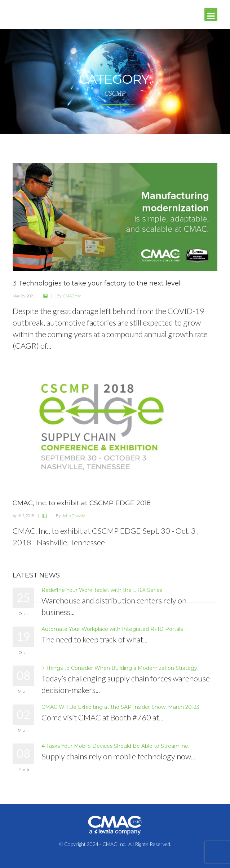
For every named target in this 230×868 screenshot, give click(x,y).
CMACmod (72, 296)
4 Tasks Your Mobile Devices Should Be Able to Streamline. (115, 746)
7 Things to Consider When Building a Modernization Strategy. (120, 668)
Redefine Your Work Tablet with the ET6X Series (102, 590)
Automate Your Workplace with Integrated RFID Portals (112, 629)
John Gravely (74, 516)
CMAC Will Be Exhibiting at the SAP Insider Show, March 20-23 (120, 707)
